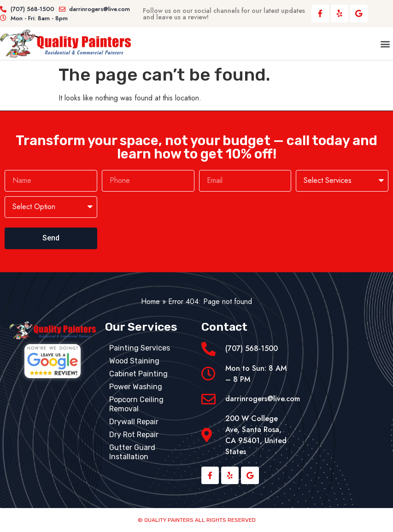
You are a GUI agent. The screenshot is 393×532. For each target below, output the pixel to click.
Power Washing (136, 387)
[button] (385, 44)
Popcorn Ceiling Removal (136, 404)
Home (150, 301)
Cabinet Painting (138, 374)
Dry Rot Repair (134, 435)
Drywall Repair (134, 422)
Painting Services (140, 348)
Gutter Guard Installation (132, 452)
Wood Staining (134, 361)
